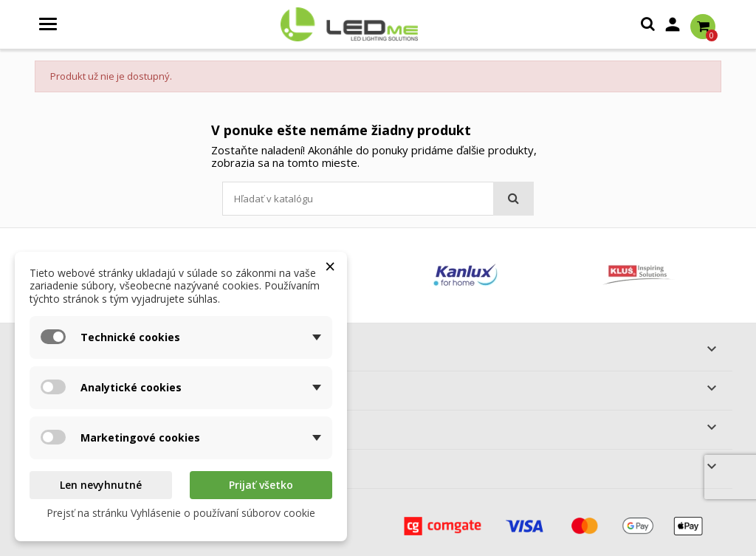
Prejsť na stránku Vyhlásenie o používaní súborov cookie (181, 513)
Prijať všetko (261, 485)
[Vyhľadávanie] (378, 199)
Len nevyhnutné (101, 485)
